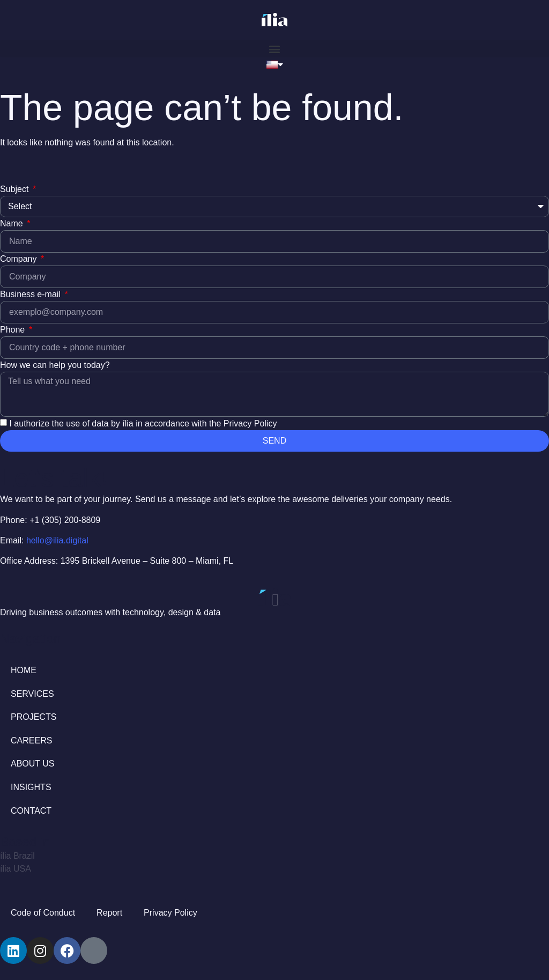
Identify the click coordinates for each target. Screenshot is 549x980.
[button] (274, 49)
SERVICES (32, 694)
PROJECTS (34, 717)
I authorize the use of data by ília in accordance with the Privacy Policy (143, 423)
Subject (16, 189)
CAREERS (31, 740)
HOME (24, 670)
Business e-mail (31, 294)
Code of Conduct (43, 913)
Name (13, 223)
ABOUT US (33, 764)
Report (109, 913)
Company (20, 259)
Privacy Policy (170, 913)
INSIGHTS (31, 787)
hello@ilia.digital (57, 540)
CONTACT (31, 811)
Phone (14, 330)
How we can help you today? (55, 365)
